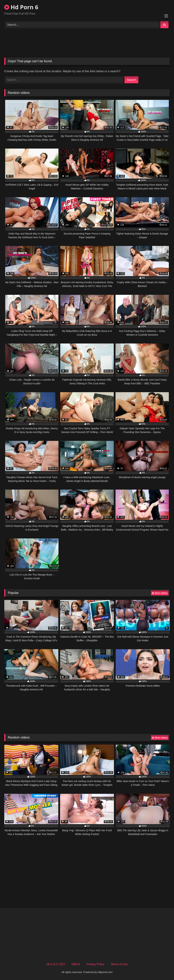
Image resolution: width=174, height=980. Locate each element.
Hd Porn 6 (21, 7)
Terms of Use (119, 964)
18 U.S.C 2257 (56, 964)
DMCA (76, 964)
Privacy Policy (95, 964)
